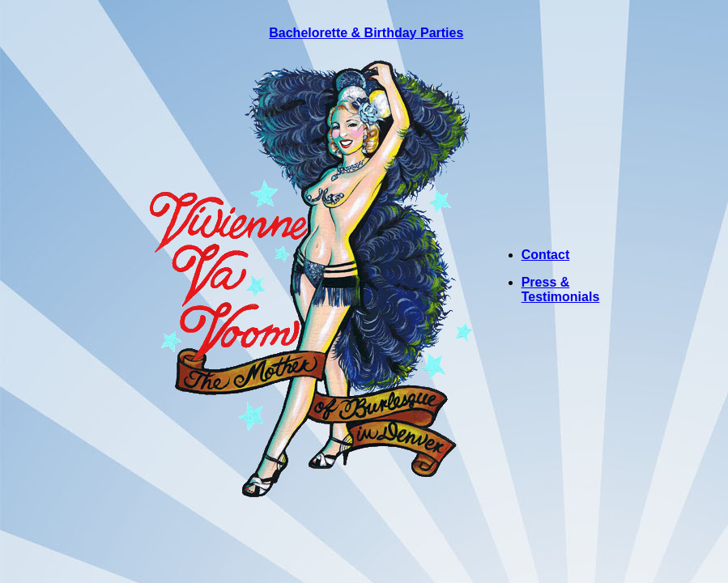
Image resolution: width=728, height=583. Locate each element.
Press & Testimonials (561, 289)
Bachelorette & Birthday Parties (366, 33)
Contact (546, 255)
